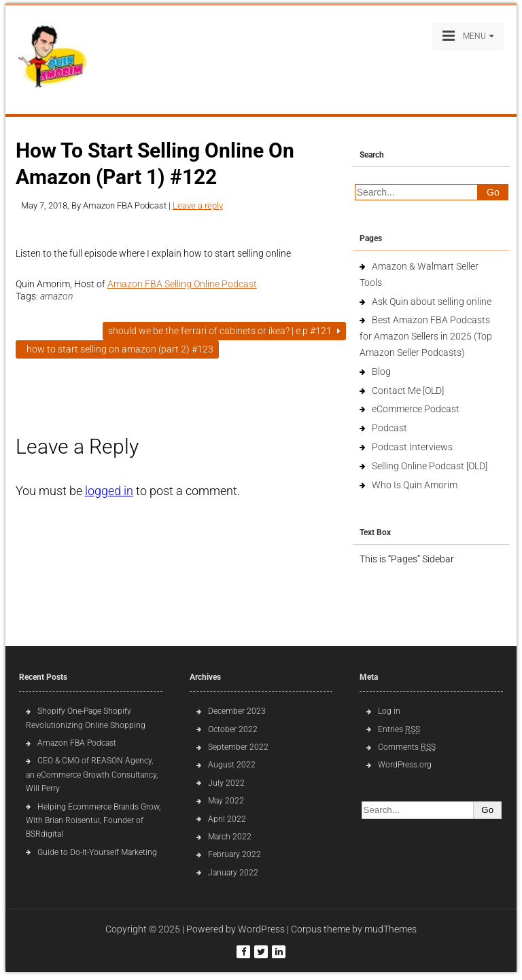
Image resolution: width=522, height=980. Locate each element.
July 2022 (226, 783)
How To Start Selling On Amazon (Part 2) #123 (117, 349)
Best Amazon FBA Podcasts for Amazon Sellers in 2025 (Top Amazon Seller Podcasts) (426, 336)
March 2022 (230, 837)
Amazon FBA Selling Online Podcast (182, 284)
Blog (381, 371)
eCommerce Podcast (416, 409)
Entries (399, 729)
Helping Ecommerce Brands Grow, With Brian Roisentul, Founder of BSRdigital (93, 821)
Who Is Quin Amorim (415, 485)
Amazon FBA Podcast (77, 743)
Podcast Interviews (412, 447)
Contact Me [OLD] (408, 391)
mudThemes (390, 929)
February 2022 (234, 854)
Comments (407, 747)
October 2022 (233, 729)
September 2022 (238, 747)
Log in (389, 711)
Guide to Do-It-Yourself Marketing (98, 852)
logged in (109, 491)
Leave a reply (198, 205)
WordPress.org (405, 765)
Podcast (389, 428)
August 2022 (232, 765)
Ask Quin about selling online (432, 302)
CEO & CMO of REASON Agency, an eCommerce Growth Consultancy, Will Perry (92, 775)
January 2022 (233, 873)
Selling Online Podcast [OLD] (430, 466)
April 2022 (227, 819)
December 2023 (237, 711)
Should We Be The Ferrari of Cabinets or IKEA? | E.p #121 (224, 331)
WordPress (261, 929)
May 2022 (226, 801)
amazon (56, 296)
